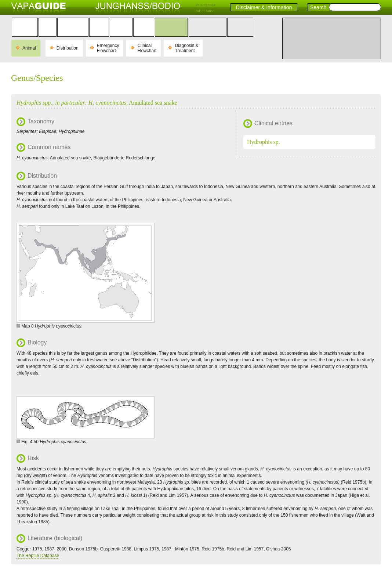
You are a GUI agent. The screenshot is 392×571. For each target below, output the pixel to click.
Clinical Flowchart (147, 48)
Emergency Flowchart (108, 48)
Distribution (68, 48)
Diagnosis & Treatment (186, 48)
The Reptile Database (38, 556)
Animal (29, 48)
